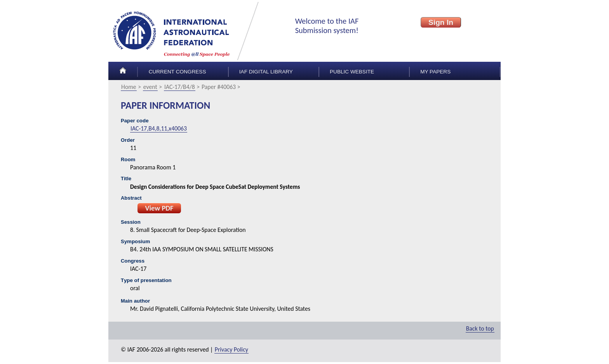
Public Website (352, 72)
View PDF (159, 208)
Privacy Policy (231, 349)
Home (129, 87)
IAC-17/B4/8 (180, 87)
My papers (435, 72)
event (150, 87)
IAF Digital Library (266, 72)
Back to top (480, 328)
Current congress (177, 72)
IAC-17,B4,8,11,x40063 (159, 128)
